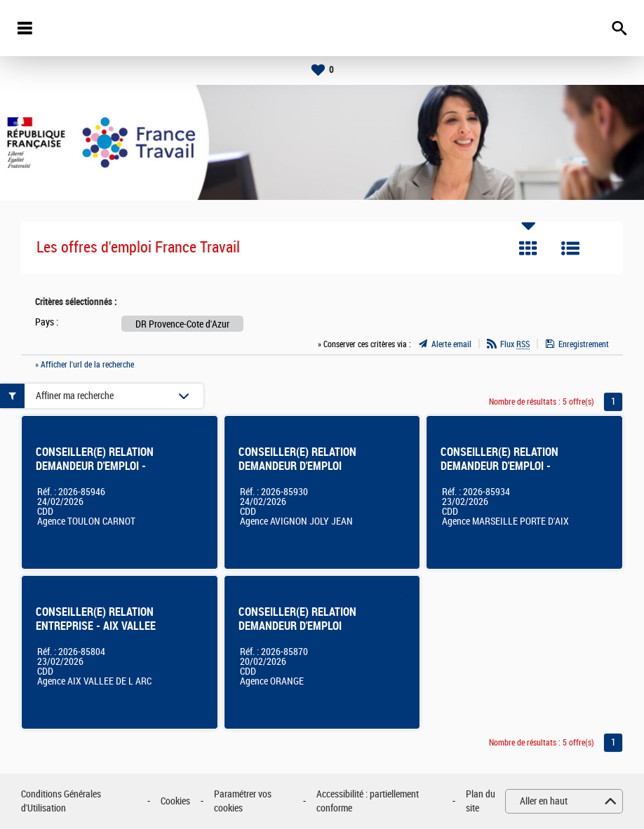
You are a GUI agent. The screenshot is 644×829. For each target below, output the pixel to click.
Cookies (175, 801)
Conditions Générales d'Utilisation (61, 801)
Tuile (528, 248)
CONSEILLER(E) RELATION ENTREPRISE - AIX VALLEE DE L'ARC (96, 626)
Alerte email (451, 344)
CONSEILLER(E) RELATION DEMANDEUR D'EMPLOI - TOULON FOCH (95, 466)
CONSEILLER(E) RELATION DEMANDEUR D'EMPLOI (297, 459)
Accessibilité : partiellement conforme (368, 801)
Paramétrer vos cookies (243, 801)
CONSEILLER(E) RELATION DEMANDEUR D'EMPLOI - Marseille (499, 466)
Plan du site (481, 801)
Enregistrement (584, 344)
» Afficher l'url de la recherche (85, 365)
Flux (515, 344)
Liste (570, 248)
